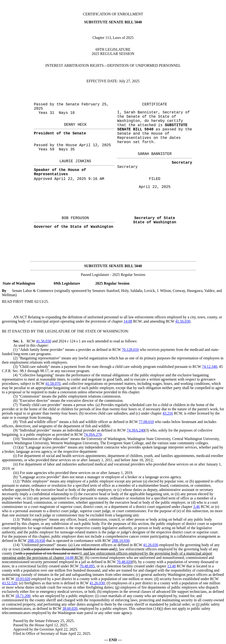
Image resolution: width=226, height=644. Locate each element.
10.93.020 (23, 579)
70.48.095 (87, 566)
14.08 (128, 321)
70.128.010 (130, 350)
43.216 (168, 413)
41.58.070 (53, 384)
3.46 (196, 507)
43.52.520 (9, 583)
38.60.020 (70, 609)
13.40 (171, 566)
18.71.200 (23, 596)
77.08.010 (146, 422)
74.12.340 (209, 367)
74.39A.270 (93, 434)
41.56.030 (183, 321)
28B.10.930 (36, 541)
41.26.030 (151, 545)
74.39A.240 (136, 430)
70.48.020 (124, 562)
